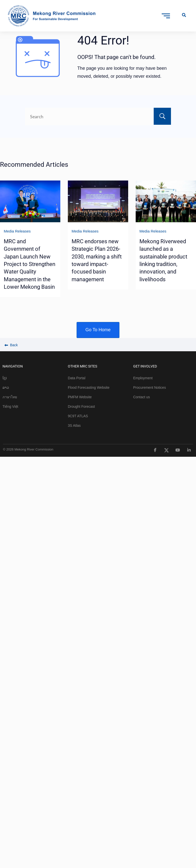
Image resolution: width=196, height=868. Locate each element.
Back (11, 345)
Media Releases (17, 231)
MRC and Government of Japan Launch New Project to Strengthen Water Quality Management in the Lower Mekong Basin (30, 264)
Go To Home (98, 330)
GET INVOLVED (145, 366)
